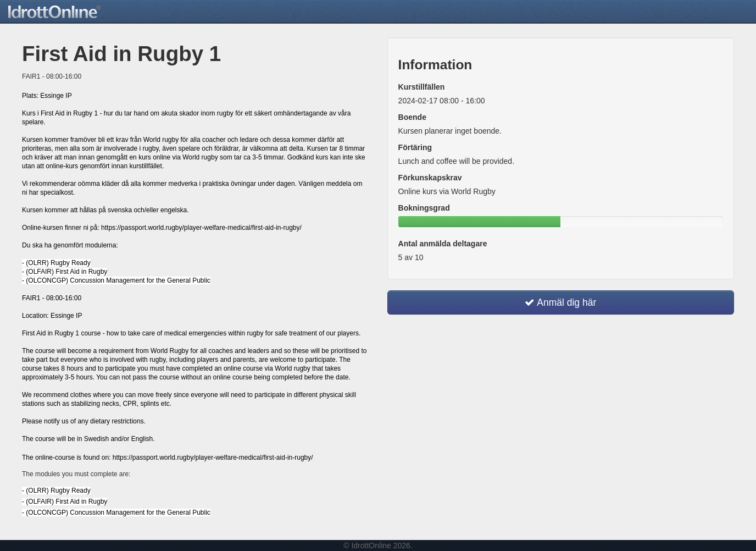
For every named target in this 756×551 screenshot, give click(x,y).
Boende (412, 117)
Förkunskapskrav (430, 178)
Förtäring (415, 147)
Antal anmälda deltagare (443, 244)
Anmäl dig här (560, 302)
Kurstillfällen (422, 87)
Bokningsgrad (424, 208)
